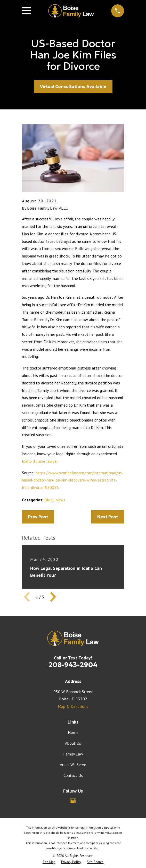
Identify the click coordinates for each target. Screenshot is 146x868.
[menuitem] (49, 862)
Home (73, 732)
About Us (73, 743)
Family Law (73, 754)
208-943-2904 (73, 665)
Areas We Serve (73, 764)
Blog (48, 500)
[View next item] (53, 597)
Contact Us (73, 775)
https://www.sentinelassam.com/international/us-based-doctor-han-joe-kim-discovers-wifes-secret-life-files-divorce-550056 (73, 480)
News (60, 500)
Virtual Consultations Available (73, 87)
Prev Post (38, 517)
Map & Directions (73, 706)
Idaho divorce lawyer (40, 461)
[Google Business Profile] (73, 801)
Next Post (108, 517)
